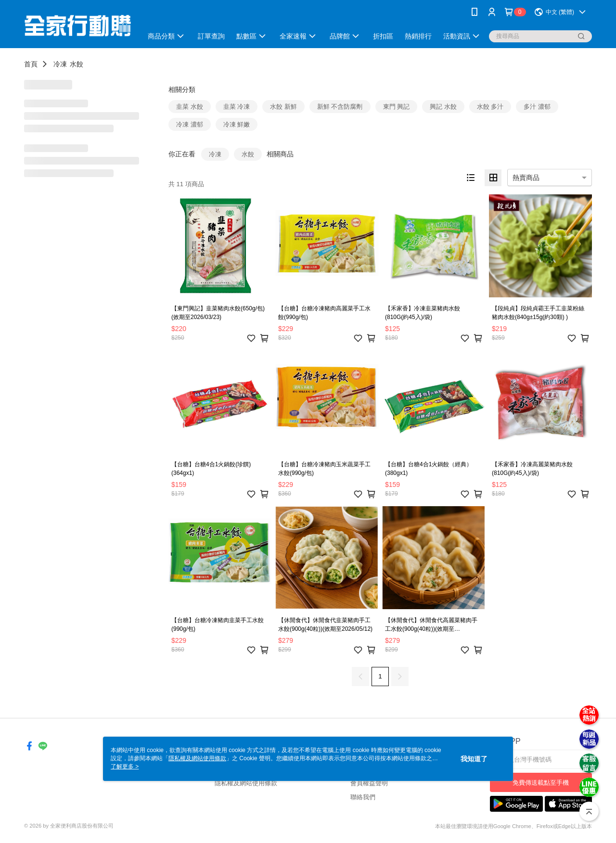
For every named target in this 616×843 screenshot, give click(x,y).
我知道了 (474, 759)
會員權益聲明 (369, 783)
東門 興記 (397, 107)
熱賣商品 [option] (526, 178)
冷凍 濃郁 (190, 124)
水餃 (77, 64)
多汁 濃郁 (537, 107)
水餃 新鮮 (283, 107)
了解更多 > (125, 766)
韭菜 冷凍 (237, 107)
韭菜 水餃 (190, 107)
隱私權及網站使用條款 (246, 783)
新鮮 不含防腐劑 (340, 107)
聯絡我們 (363, 797)
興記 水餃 (443, 107)
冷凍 (60, 64)
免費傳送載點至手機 (541, 783)
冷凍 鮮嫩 (237, 124)
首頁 (31, 64)
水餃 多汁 (490, 107)
